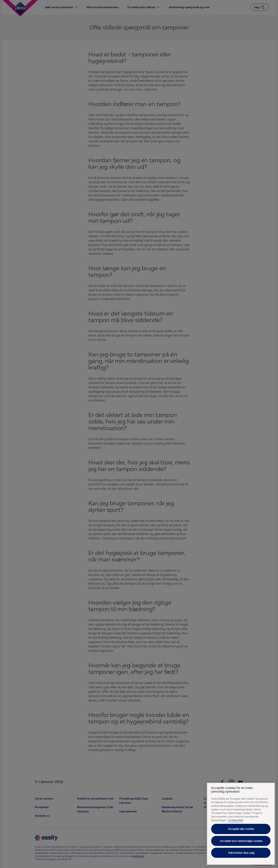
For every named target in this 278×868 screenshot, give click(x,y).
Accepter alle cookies (241, 829)
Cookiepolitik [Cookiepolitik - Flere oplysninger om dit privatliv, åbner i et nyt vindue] (235, 820)
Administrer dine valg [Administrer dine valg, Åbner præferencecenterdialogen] (241, 853)
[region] (241, 824)
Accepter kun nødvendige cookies (241, 841)
